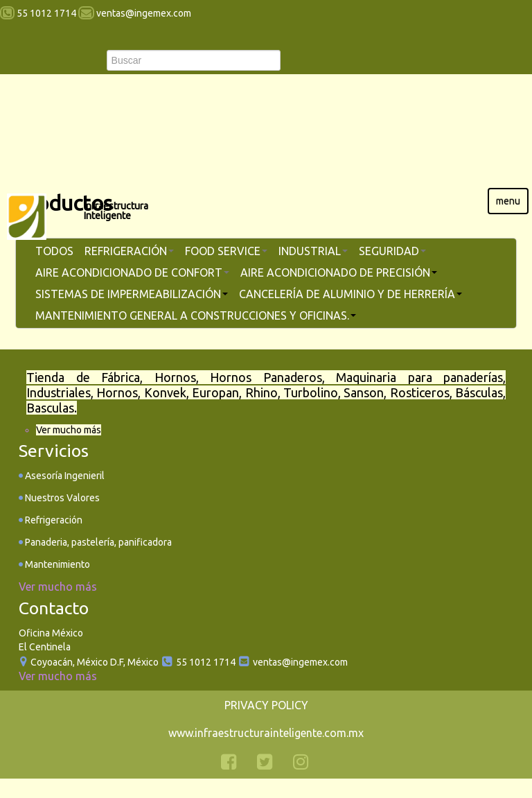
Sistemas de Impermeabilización (132, 294)
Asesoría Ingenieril (64, 476)
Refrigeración (53, 520)
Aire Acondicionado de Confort (132, 272)
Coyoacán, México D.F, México (95, 662)
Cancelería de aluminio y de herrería (351, 294)
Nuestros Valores (61, 498)
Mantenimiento (56, 564)
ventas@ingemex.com (300, 662)
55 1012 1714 (205, 662)
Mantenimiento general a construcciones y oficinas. (196, 315)
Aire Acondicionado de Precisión (339, 272)
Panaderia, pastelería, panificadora (97, 542)
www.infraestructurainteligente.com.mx (266, 733)
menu (508, 201)
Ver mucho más (69, 430)
